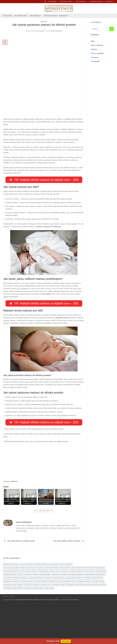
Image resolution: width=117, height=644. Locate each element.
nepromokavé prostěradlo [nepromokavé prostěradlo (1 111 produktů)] (75, 616)
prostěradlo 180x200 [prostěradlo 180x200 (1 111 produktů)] (83, 623)
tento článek (46, 335)
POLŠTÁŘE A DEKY (67, 2)
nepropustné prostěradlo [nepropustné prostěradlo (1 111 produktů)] (36, 619)
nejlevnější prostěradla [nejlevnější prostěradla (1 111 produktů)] (59, 616)
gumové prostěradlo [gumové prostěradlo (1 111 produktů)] (62, 613)
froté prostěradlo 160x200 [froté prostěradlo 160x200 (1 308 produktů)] (29, 613)
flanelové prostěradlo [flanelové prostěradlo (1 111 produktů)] (52, 609)
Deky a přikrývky (97, 45)
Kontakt (12, 638)
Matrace (44, 22)
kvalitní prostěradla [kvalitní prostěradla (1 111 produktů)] (76, 613)
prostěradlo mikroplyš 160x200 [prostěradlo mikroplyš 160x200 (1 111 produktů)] (96, 626)
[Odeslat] (112, 29)
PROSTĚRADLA (82, 2)
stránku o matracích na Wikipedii (49, 267)
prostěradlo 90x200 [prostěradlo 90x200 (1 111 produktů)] (26, 623)
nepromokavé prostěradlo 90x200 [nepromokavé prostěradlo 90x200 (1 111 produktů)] (95, 616)
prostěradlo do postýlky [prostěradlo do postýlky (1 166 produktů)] (31, 626)
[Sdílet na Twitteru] (40, 552)
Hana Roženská (57, 31)
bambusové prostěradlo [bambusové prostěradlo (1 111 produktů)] (11, 606)
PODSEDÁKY (110, 2)
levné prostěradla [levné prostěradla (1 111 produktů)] (101, 613)
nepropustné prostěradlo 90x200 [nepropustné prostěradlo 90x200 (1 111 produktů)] (55, 619)
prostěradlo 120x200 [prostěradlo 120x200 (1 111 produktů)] (40, 623)
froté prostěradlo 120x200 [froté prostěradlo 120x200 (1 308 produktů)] (96, 609)
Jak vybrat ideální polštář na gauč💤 (69, 582)
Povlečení (95, 57)
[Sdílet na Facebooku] (36, 552)
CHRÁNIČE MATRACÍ (96, 2)
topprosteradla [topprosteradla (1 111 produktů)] (49, 630)
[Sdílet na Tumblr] (52, 552)
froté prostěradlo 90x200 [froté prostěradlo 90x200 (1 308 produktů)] (79, 609)
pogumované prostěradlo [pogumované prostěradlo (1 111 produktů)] (74, 619)
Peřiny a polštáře (97, 53)
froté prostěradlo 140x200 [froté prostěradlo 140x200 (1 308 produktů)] (12, 613)
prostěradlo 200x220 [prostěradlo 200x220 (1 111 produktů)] (98, 623)
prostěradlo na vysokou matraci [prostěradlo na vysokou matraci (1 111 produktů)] (34, 630)
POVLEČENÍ (53, 2)
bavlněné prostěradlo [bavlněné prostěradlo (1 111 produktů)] (41, 606)
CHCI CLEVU (66, 641)
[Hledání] (45, 2)
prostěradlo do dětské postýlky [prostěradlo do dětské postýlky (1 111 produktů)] (13, 626)
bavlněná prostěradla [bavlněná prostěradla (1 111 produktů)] (26, 606)
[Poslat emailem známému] (44, 552)
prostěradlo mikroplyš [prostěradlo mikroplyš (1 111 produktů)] (58, 626)
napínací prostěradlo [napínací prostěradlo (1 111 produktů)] (25, 616)
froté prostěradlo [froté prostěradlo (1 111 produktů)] (65, 609)
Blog (93, 41)
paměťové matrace (63, 359)
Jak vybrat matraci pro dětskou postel (19, 582)
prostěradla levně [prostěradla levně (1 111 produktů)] (97, 619)
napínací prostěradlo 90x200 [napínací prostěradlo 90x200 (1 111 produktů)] (42, 616)
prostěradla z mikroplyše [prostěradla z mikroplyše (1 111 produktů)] (11, 623)
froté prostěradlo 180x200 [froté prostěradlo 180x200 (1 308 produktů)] (46, 613)
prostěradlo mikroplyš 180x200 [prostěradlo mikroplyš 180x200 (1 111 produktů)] (13, 630)
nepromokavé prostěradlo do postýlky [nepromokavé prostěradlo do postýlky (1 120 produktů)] (15, 619)
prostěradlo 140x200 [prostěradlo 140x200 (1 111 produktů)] (55, 623)
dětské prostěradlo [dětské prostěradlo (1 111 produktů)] (66, 606)
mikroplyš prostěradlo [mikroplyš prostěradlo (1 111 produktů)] (10, 616)
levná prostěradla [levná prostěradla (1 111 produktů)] (88, 613)
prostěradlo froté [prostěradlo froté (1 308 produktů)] (45, 626)
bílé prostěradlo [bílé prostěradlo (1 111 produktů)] (54, 606)
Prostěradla (95, 61)
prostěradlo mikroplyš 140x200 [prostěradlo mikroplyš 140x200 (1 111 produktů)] (76, 626)
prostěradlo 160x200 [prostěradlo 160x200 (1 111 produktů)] (69, 623)
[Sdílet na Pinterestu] (48, 552)
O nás (5, 638)
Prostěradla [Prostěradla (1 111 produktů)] (87, 619)
